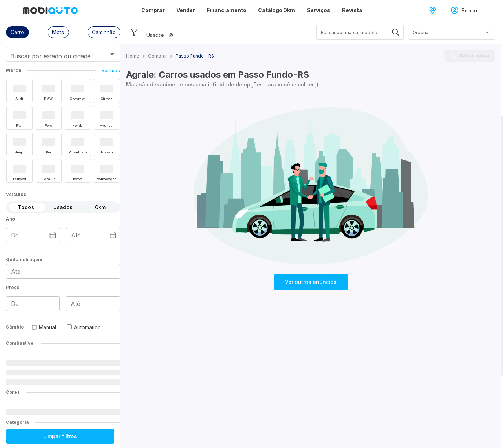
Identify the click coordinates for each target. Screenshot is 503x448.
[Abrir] (112, 54)
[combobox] (54, 57)
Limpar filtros (60, 436)
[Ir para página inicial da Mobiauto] (50, 10)
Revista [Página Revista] (352, 10)
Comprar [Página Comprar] (153, 10)
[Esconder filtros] (134, 32)
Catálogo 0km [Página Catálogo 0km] (277, 10)
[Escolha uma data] (53, 235)
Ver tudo (111, 71)
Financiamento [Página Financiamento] (227, 10)
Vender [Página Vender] (186, 10)
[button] (17, 32)
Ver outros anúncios (311, 282)
